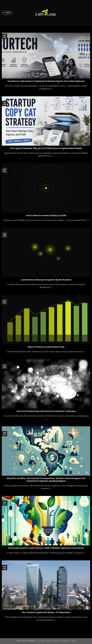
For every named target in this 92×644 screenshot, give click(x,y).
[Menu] (7, 13)
